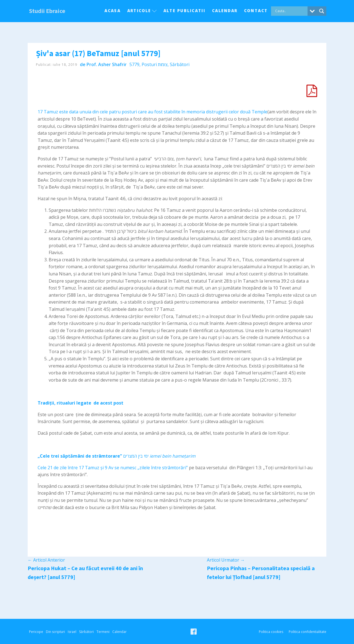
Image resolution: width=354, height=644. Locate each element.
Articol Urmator (226, 560)
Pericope (36, 632)
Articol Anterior (46, 560)
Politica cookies (271, 632)
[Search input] (291, 11)
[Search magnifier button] (322, 11)
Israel (72, 632)
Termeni (103, 632)
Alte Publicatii (184, 11)
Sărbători (180, 64)
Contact (256, 11)
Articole (142, 11)
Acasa (113, 11)
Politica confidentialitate (308, 632)
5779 (134, 64)
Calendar (225, 11)
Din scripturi (55, 632)
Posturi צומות (155, 64)
